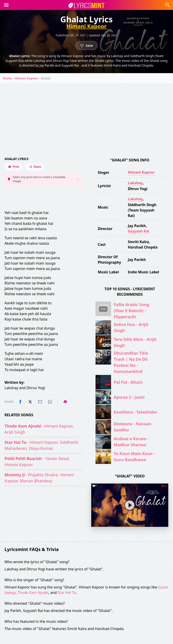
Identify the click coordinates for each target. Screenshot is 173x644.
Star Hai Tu (67, 593)
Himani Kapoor (87, 26)
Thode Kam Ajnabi (33, 593)
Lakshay (135, 183)
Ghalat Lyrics (16, 159)
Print (14, 167)
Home (7, 78)
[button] (6, 5)
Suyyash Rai (138, 231)
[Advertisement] (86, 117)
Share (35, 167)
